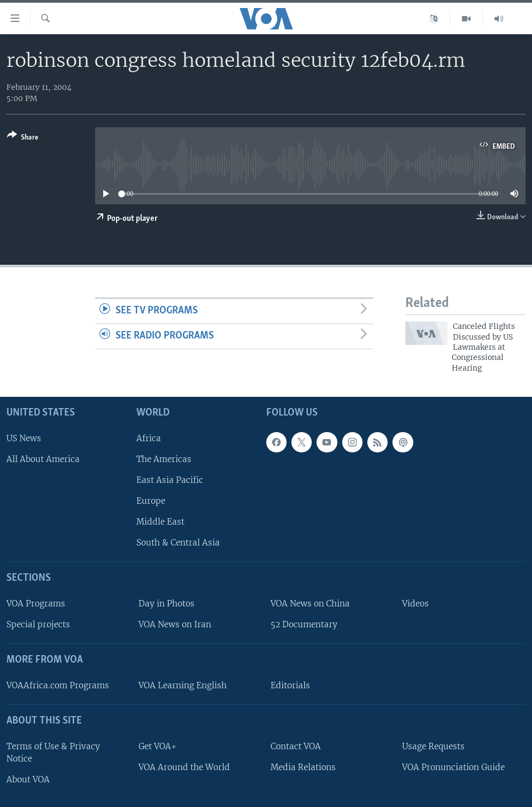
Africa (149, 438)
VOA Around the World (184, 767)
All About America (43, 459)
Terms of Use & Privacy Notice (53, 752)
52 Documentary (304, 624)
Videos (415, 604)
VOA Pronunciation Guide (453, 767)
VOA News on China (310, 604)
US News (24, 438)
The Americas (164, 459)
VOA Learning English (183, 685)
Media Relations (303, 767)
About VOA (28, 779)
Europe (151, 501)
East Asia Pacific (170, 480)
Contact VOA (296, 746)
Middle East (160, 522)
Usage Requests (433, 746)
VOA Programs (36, 604)
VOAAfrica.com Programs (58, 685)
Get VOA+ (157, 746)
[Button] (23, 138)
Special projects (38, 624)
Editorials (290, 685)
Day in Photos (167, 604)
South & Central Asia (178, 543)
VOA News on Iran (175, 624)
